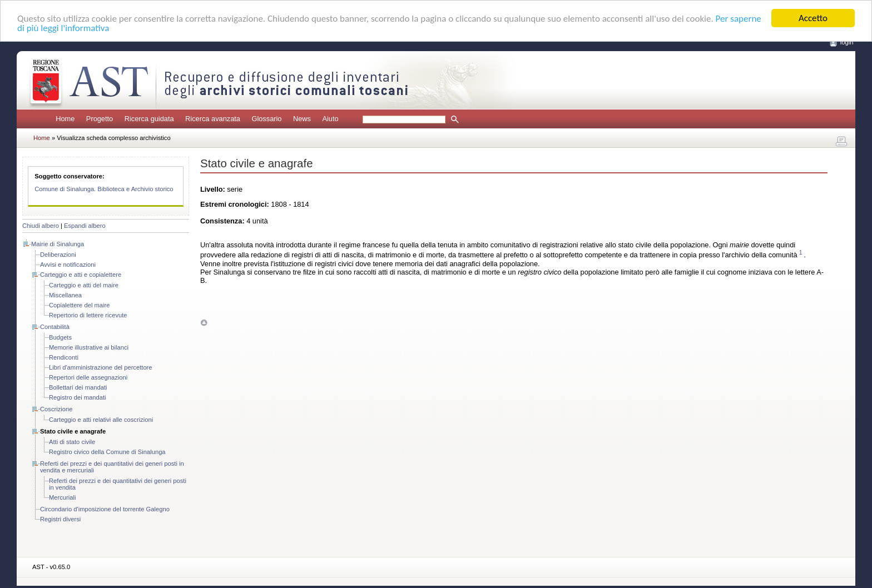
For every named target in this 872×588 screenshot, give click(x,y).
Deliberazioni (58, 255)
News (302, 119)
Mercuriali (63, 497)
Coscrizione (56, 409)
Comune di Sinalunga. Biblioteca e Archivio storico (104, 189)
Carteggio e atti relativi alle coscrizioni (101, 420)
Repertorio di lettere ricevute (88, 315)
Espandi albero (85, 226)
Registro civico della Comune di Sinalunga (107, 452)
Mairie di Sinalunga (58, 244)
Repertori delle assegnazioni (88, 377)
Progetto (100, 119)
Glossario (266, 119)
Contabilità (55, 327)
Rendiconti (64, 357)
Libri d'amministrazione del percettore (101, 367)
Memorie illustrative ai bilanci (89, 347)
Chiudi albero (41, 226)
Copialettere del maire (79, 305)
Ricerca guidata (149, 119)
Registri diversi (60, 519)
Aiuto (330, 119)
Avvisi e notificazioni (68, 265)
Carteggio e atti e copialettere (81, 275)
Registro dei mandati (78, 397)
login (847, 42)
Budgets (60, 337)
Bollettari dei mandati (78, 387)
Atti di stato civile (72, 442)
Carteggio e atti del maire (84, 285)
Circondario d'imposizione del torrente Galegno (105, 509)
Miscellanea (65, 295)
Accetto (813, 18)
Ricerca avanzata (213, 119)
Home (65, 119)
